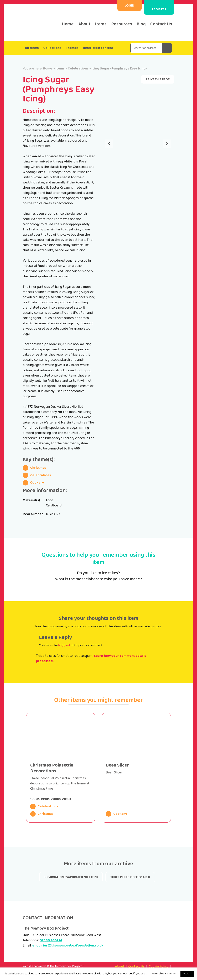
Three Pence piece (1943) (129, 877)
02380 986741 (51, 940)
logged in (66, 645)
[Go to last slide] (109, 144)
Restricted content (98, 48)
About (84, 24)
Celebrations (78, 69)
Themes (72, 48)
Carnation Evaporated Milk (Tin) (73, 877)
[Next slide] (167, 144)
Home (68, 24)
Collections (52, 48)
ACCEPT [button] (187, 974)
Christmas (34, 468)
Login (129, 6)
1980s (35, 799)
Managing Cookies (164, 974)
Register (159, 9)
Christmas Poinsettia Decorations (52, 768)
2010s (66, 799)
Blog (141, 24)
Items (101, 24)
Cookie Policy (159, 967)
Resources (122, 24)
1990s (45, 799)
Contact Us (161, 24)
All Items (32, 48)
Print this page (158, 79)
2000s (56, 799)
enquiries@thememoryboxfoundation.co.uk (68, 946)
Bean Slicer (117, 765)
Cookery (33, 483)
